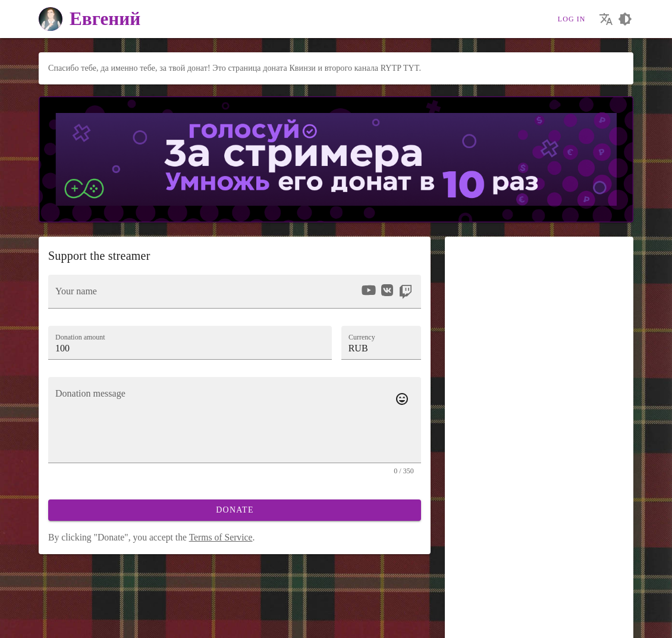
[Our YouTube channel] (70, 623)
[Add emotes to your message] (402, 399)
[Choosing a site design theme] (625, 19)
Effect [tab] (598, 394)
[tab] (472, 394)
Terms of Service (221, 537)
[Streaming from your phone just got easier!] (112, 623)
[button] (381, 342)
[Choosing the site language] (606, 19)
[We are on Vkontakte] (49, 623)
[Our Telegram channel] (91, 623)
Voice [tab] (531, 394)
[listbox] (386, 292)
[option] (369, 290)
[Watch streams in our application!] (132, 623)
